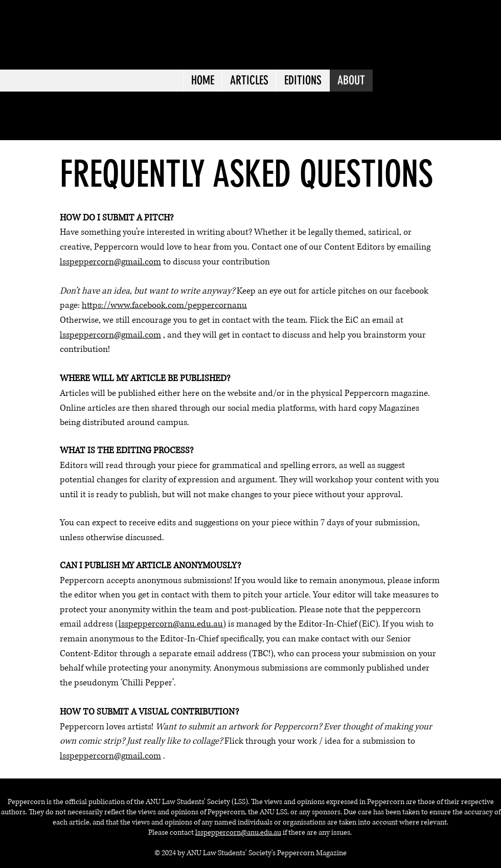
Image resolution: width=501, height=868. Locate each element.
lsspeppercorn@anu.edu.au (171, 624)
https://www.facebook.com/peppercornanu (164, 305)
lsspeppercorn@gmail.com (110, 262)
